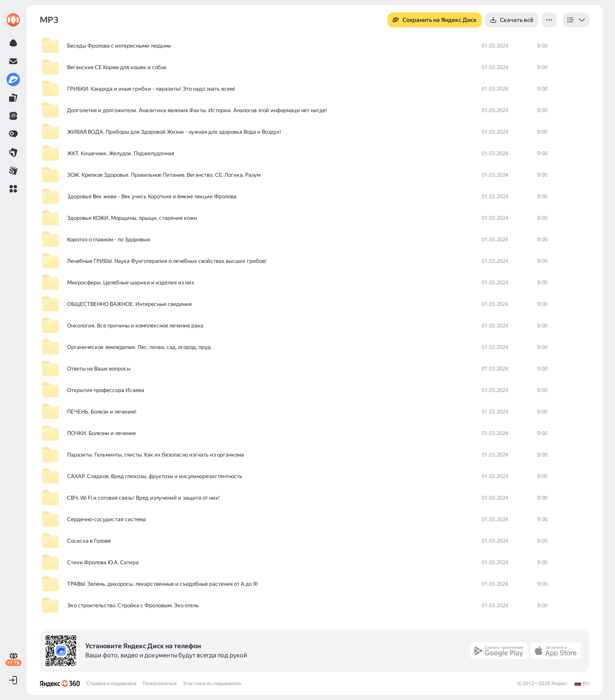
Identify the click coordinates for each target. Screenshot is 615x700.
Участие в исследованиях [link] (212, 683)
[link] (13, 20)
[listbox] (576, 20)
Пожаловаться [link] (160, 683)
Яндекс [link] (560, 683)
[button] (13, 189)
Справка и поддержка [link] (111, 683)
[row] (315, 46)
